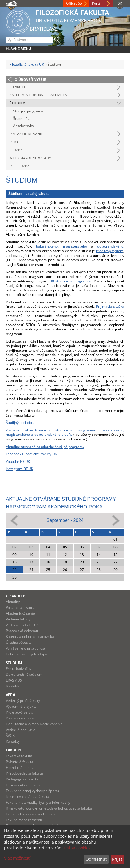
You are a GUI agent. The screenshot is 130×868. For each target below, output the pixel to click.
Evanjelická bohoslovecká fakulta (32, 814)
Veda (14, 142)
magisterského (75, 246)
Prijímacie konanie (26, 134)
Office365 (74, 3)
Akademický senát (20, 613)
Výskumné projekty (21, 706)
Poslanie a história (21, 608)
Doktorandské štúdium (24, 674)
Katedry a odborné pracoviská (38, 95)
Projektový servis (19, 712)
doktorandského (110, 246)
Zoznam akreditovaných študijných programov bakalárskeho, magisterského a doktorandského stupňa (65, 432)
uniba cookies (77, 848)
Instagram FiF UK (19, 469)
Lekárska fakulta (19, 756)
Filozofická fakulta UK (27, 64)
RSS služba (20, 166)
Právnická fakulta (20, 762)
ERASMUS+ (15, 680)
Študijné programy (28, 111)
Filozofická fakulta (20, 767)
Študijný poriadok (20, 423)
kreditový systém (110, 251)
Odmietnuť (96, 859)
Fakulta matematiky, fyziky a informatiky (38, 802)
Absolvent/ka (24, 126)
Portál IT (99, 3)
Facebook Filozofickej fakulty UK (31, 454)
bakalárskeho (47, 246)
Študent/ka (22, 119)
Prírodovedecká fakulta (24, 773)
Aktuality (13, 602)
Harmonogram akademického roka (54, 507)
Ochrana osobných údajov (27, 654)
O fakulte (19, 87)
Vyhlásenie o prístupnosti (26, 648)
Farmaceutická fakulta (24, 785)
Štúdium (18, 103)
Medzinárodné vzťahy (30, 158)
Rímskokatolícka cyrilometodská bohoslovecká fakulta (49, 808)
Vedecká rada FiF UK (22, 625)
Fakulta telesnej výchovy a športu (32, 791)
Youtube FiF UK (18, 461)
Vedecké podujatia (21, 730)
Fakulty (13, 750)
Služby (16, 150)
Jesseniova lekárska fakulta (28, 797)
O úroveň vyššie (30, 80)
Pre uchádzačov (19, 669)
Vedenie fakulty (18, 619)
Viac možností (17, 858)
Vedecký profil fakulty (23, 701)
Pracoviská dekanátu (22, 631)
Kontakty (13, 686)
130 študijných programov (70, 281)
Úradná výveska (19, 642)
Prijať (117, 859)
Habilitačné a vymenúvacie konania (34, 724)
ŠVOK (10, 736)
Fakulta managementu (24, 820)
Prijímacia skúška (110, 306)
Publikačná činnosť (21, 718)
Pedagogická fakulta (22, 779)
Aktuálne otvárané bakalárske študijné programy (45, 447)
